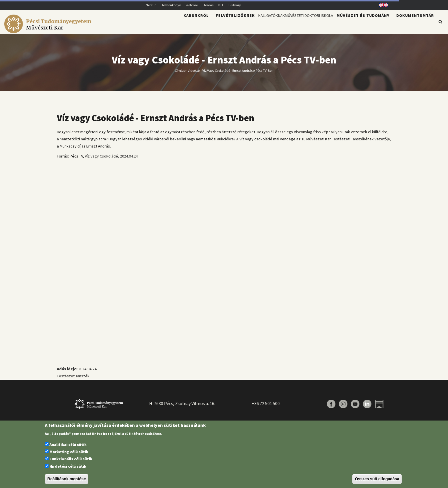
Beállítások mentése (67, 479)
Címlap (180, 74)
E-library (235, 5)
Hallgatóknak (246, 25)
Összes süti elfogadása (377, 479)
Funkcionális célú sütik (71, 459)
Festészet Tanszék (73, 379)
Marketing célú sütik (69, 452)
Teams (208, 5)
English (382, 5)
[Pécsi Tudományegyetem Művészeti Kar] (49, 30)
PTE (221, 5)
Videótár (194, 74)
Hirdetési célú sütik (68, 466)
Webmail (192, 5)
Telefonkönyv (171, 5)
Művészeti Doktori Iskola (300, 25)
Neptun (151, 5)
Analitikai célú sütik (68, 445)
